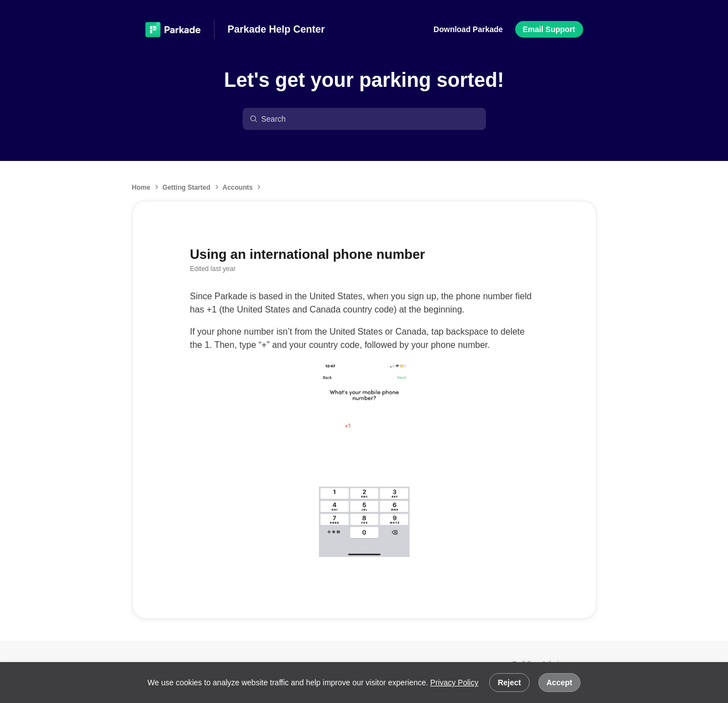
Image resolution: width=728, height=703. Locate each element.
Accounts (238, 188)
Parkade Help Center (276, 29)
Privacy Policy (454, 683)
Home (141, 188)
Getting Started (187, 188)
